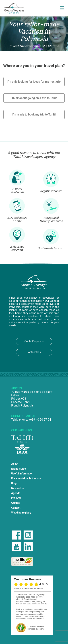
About (15, 464)
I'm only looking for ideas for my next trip (34, 82)
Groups (16, 503)
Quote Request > (34, 341)
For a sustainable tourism (26, 479)
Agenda (16, 493)
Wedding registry (21, 513)
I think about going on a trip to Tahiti (34, 98)
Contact (16, 508)
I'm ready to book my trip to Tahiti (34, 115)
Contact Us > (34, 352)
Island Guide (18, 469)
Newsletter (18, 488)
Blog (14, 483)
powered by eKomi (36, 628)
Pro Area (16, 498)
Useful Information (22, 474)
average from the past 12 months (28, 588)
